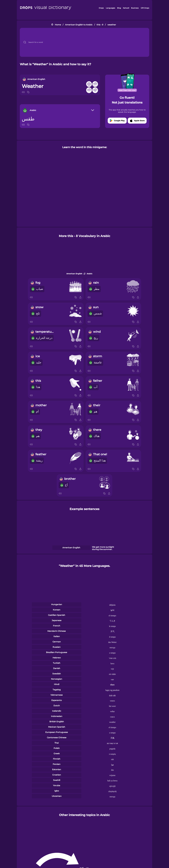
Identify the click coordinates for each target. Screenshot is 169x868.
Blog (119, 8)
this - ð (100, 25)
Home (58, 25)
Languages (110, 8)
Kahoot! (126, 8)
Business (135, 8)
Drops (101, 8)
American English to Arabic (79, 25)
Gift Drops (145, 8)
